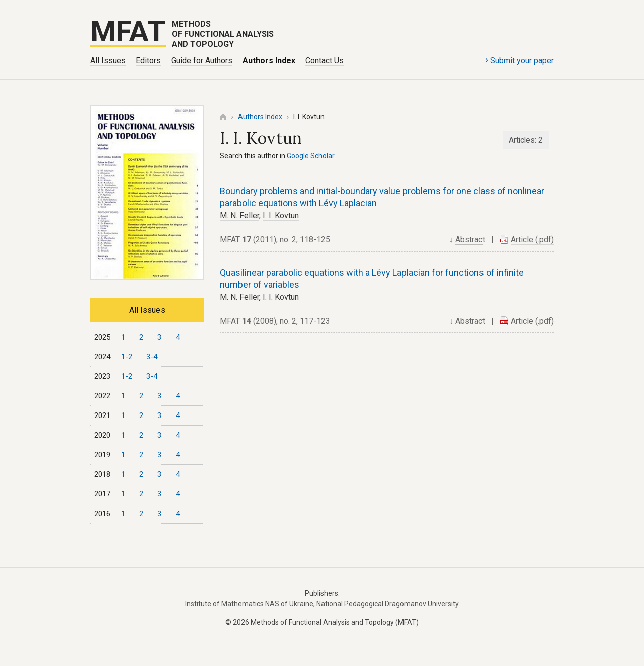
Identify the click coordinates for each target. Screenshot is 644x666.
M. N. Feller (239, 216)
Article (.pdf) (532, 240)
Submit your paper (519, 60)
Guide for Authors (202, 61)
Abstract (470, 240)
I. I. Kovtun (281, 216)
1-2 (127, 357)
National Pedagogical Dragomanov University (388, 604)
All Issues (108, 61)
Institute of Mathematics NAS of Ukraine (249, 604)
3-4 (152, 357)
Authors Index (269, 61)
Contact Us (325, 61)
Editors (148, 61)
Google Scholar (311, 156)
